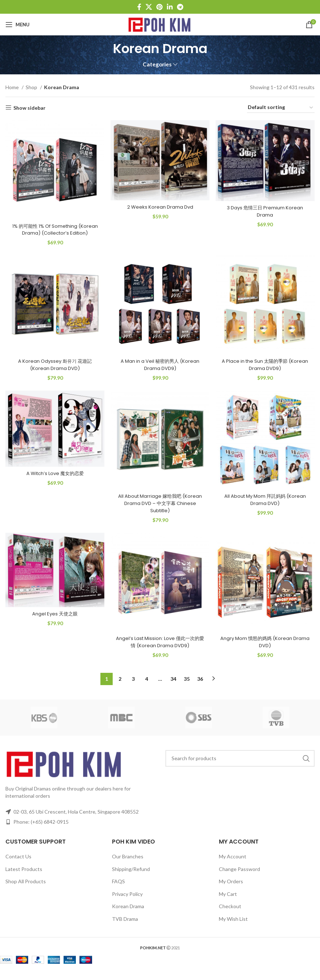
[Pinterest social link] (159, 7)
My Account (233, 865)
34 (173, 687)
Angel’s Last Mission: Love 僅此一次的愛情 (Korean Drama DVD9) (160, 651)
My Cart (228, 903)
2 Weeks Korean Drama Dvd (160, 204)
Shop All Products (26, 890)
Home (13, 87)
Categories (157, 64)
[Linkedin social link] (170, 7)
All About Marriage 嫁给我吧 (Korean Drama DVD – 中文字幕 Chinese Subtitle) (160, 510)
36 (200, 687)
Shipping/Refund (131, 878)
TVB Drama (125, 927)
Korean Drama (128, 915)
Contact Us (18, 865)
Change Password (239, 878)
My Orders (231, 890)
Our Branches (128, 865)
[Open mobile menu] (18, 25)
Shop (32, 87)
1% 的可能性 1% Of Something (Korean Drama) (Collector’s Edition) (53, 230)
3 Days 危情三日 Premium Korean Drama (267, 209)
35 (187, 687)
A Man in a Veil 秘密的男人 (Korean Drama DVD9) (160, 370)
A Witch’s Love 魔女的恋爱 (53, 481)
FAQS (118, 890)
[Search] (240, 767)
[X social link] (149, 7)
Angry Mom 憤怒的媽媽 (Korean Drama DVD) (267, 651)
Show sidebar (29, 108)
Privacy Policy (127, 903)
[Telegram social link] (180, 7)
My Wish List (233, 927)
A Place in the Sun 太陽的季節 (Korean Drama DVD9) (267, 370)
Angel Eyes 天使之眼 (53, 623)
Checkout (230, 915)
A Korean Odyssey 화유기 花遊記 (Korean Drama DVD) (53, 370)
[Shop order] (281, 108)
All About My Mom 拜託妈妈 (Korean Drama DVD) (267, 507)
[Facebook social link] (139, 7)
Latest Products (24, 878)
